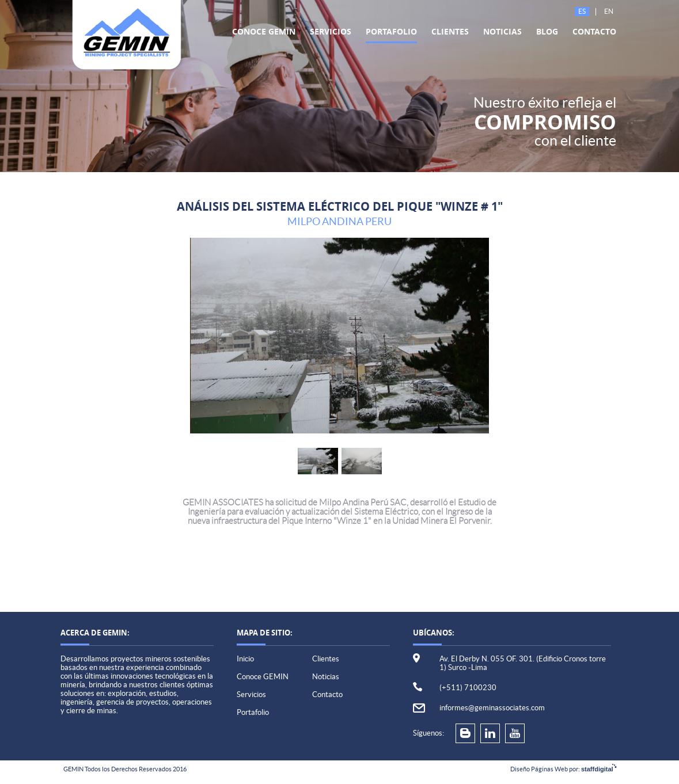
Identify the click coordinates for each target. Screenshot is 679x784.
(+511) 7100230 (468, 688)
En (609, 11)
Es (582, 11)
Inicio (245, 659)
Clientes (450, 31)
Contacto (594, 31)
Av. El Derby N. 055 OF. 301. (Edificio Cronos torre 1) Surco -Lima (523, 663)
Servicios (331, 31)
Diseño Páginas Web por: (563, 769)
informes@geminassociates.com (492, 708)
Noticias (502, 31)
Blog (547, 31)
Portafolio (391, 31)
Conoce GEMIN (264, 31)
